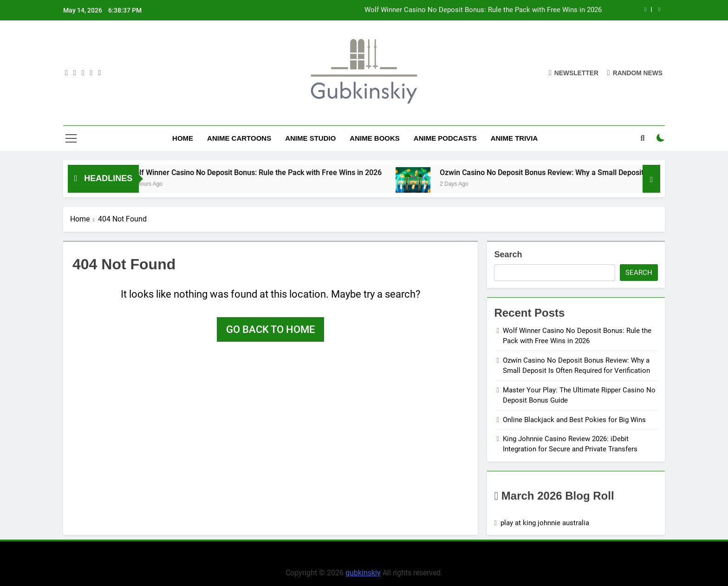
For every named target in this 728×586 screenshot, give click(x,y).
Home (183, 138)
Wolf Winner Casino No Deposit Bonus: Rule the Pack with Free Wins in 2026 (483, 10)
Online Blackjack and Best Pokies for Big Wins (574, 420)
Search (508, 254)
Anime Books (375, 138)
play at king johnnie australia (545, 523)
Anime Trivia (514, 138)
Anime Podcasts (445, 138)
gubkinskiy (363, 573)
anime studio (310, 138)
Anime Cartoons (239, 138)
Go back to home (270, 329)
